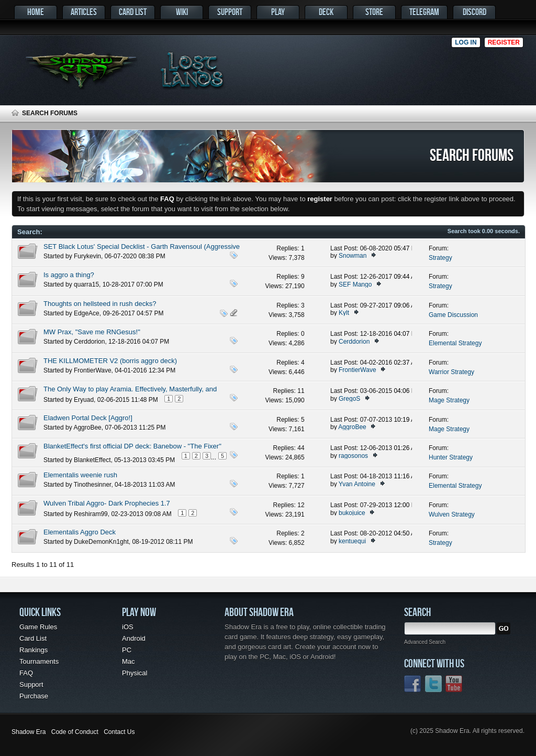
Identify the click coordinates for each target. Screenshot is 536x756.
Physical (135, 673)
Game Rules (38, 627)
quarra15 (86, 284)
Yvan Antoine (357, 484)
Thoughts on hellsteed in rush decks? (100, 304)
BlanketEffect (92, 460)
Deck (326, 12)
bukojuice (352, 513)
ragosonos (353, 456)
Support (230, 12)
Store (374, 12)
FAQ (26, 673)
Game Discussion (453, 315)
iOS (128, 627)
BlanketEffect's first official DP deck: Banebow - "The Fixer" (132, 446)
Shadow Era (29, 732)
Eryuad (84, 400)
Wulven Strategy (452, 514)
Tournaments (39, 661)
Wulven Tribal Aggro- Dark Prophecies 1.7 (107, 503)
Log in (466, 42)
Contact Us (119, 732)
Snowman (353, 256)
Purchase (34, 696)
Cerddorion (89, 342)
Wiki (182, 12)
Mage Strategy (449, 400)
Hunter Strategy (451, 457)
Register (504, 42)
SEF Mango (355, 284)
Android (134, 638)
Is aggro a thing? (69, 275)
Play (278, 12)
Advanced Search (425, 642)
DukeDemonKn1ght (101, 542)
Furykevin (87, 256)
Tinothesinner (93, 485)
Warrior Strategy (451, 372)
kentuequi (352, 541)
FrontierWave (93, 370)
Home (36, 12)
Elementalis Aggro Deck (80, 532)
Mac (129, 661)
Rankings (33, 650)
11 (301, 391)
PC (127, 650)
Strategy (440, 258)
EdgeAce (87, 313)
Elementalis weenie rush (80, 475)
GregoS (349, 399)
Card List (133, 12)
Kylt (344, 313)
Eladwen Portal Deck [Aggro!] (88, 418)
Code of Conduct (75, 732)
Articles (84, 12)
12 (301, 505)
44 (301, 448)
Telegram (424, 12)
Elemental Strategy (455, 343)
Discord (474, 12)
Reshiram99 (91, 514)
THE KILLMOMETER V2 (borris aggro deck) (110, 361)
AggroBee (87, 428)
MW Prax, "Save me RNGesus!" (92, 332)
